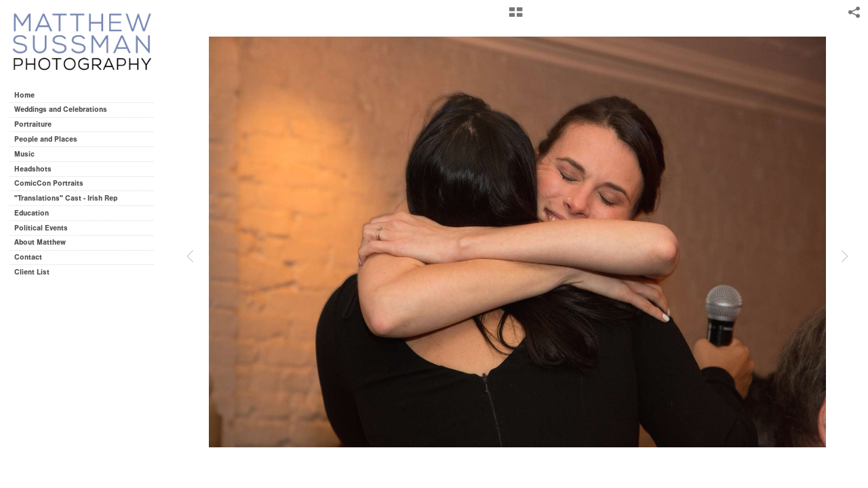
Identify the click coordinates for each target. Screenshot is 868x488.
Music (24, 154)
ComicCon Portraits (49, 183)
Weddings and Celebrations (65, 109)
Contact (28, 257)
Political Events (41, 228)
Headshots (33, 169)
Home (24, 95)
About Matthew (40, 242)
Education (32, 213)
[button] (516, 17)
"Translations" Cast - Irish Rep (66, 198)
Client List (32, 272)
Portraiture (33, 124)
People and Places (46, 139)
